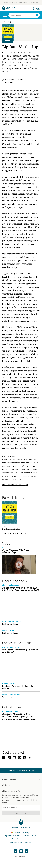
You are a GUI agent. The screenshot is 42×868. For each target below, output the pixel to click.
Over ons (28, 842)
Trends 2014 (7, 697)
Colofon (26, 836)
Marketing (7, 22)
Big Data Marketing (11, 52)
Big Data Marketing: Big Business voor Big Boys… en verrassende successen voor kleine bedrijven (18, 716)
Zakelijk (21, 785)
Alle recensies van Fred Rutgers (15, 485)
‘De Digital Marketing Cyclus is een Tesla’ (20, 651)
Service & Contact (17, 842)
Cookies (12, 839)
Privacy (34, 836)
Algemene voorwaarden (13, 836)
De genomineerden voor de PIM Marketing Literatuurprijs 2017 (21, 589)
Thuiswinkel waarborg (20, 833)
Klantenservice (21, 780)
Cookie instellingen (24, 839)
